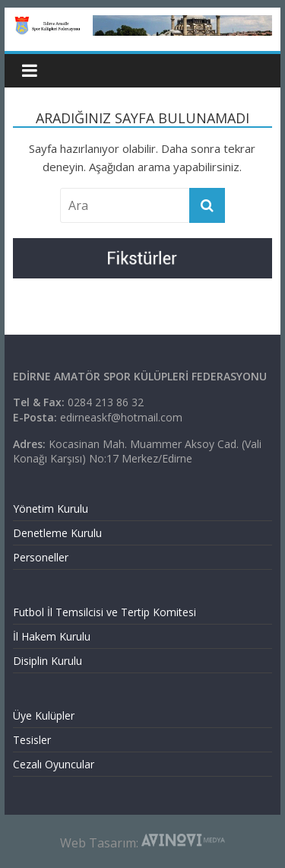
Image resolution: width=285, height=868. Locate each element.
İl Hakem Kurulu (52, 636)
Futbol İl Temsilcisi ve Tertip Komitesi (104, 612)
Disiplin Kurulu (47, 661)
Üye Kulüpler (44, 715)
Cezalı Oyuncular (54, 764)
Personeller (41, 557)
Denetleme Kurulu (57, 533)
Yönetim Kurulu (51, 509)
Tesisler (32, 740)
